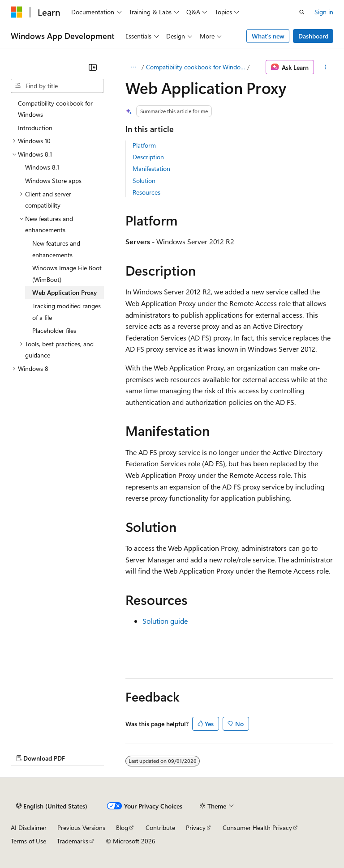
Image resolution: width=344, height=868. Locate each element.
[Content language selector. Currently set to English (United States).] (52, 806)
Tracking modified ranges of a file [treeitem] (67, 312)
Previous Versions (81, 828)
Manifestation (151, 168)
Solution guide (165, 621)
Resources (146, 192)
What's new (268, 36)
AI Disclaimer (29, 828)
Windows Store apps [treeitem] (53, 181)
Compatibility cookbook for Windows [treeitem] (55, 109)
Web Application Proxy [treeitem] (64, 292)
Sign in (324, 12)
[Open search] (302, 12)
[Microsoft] (17, 12)
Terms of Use (28, 841)
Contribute (160, 828)
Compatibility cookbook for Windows (196, 67)
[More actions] (325, 67)
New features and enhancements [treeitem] (56, 249)
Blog (122, 828)
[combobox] (57, 86)
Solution (144, 181)
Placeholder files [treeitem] (54, 330)
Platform (144, 145)
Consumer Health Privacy (257, 828)
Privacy (196, 828)
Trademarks (73, 841)
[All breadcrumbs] (133, 67)
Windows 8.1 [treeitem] (42, 167)
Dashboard (313, 36)
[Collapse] (93, 67)
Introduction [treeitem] (35, 128)
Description (148, 157)
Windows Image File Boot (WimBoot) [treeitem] (67, 274)
